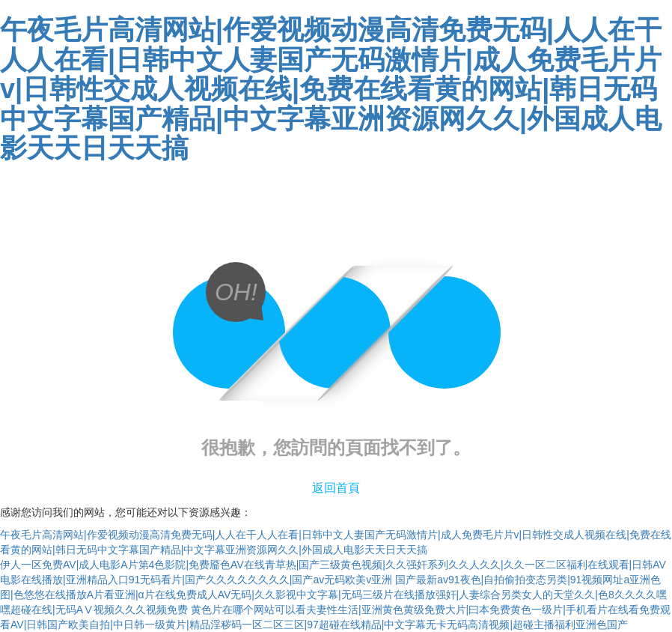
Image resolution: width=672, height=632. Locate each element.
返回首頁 (336, 488)
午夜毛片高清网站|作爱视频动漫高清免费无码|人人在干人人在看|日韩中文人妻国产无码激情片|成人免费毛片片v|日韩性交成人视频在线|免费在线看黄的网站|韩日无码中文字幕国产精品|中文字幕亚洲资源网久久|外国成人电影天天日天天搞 (331, 89)
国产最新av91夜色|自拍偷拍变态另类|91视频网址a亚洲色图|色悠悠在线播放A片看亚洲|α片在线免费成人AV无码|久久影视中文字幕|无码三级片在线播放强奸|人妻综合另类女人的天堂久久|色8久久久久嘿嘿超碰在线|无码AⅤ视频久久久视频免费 (333, 595)
